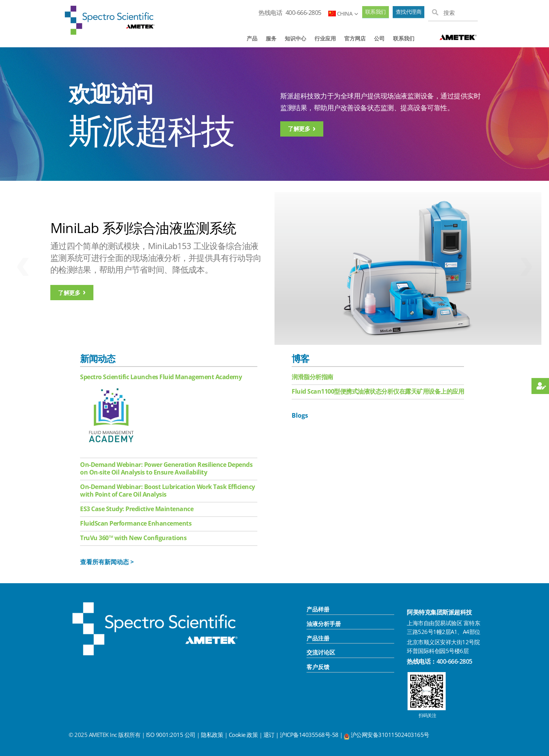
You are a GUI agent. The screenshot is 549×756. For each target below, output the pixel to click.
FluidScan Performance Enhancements (136, 523)
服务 (271, 38)
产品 (252, 38)
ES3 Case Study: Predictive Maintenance (137, 509)
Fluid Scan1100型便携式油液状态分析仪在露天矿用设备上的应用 (378, 391)
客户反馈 (318, 667)
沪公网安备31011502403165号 (390, 735)
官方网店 (355, 38)
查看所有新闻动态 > (107, 562)
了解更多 (299, 129)
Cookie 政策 (243, 735)
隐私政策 (212, 735)
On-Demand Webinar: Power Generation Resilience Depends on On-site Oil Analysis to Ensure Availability (166, 468)
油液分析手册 (324, 624)
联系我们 (376, 12)
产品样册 (318, 609)
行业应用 (325, 38)
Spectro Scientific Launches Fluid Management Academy (161, 377)
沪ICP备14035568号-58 (310, 735)
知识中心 (295, 38)
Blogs (300, 415)
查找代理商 (409, 12)
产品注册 (318, 638)
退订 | (272, 735)
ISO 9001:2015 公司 (171, 735)
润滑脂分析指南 (312, 377)
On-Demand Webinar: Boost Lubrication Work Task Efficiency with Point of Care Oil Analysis (168, 491)
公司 (379, 38)
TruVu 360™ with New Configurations (133, 538)
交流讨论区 (321, 652)
